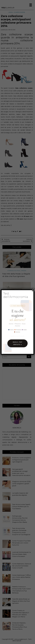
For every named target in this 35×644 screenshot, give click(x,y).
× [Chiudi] (33, 290)
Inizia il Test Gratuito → (17, 343)
